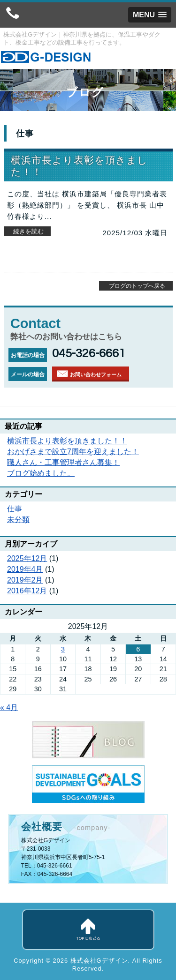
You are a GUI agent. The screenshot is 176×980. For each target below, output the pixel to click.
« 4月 (9, 707)
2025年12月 (27, 558)
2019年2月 (25, 580)
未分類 (18, 520)
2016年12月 (27, 591)
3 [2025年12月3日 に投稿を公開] (63, 649)
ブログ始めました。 (41, 473)
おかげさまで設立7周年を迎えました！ (73, 452)
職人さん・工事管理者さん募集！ (63, 462)
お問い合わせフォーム (96, 374)
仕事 (15, 509)
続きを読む (28, 231)
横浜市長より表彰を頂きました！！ (67, 441)
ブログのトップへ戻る (137, 286)
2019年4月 (25, 569)
